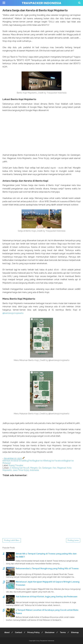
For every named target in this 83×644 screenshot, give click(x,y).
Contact (19, 632)
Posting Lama (73, 540)
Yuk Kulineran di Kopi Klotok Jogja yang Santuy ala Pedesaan (46, 597)
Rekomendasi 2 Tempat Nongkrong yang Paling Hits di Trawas (47, 568)
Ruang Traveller (16, 465)
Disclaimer (50, 632)
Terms (63, 632)
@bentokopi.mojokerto (13, 313)
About (7, 632)
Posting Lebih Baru (12, 540)
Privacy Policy (34, 632)
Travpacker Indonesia (41, 3)
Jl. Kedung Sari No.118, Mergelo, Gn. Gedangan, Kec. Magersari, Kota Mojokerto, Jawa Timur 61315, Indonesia (37, 469)
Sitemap (75, 632)
